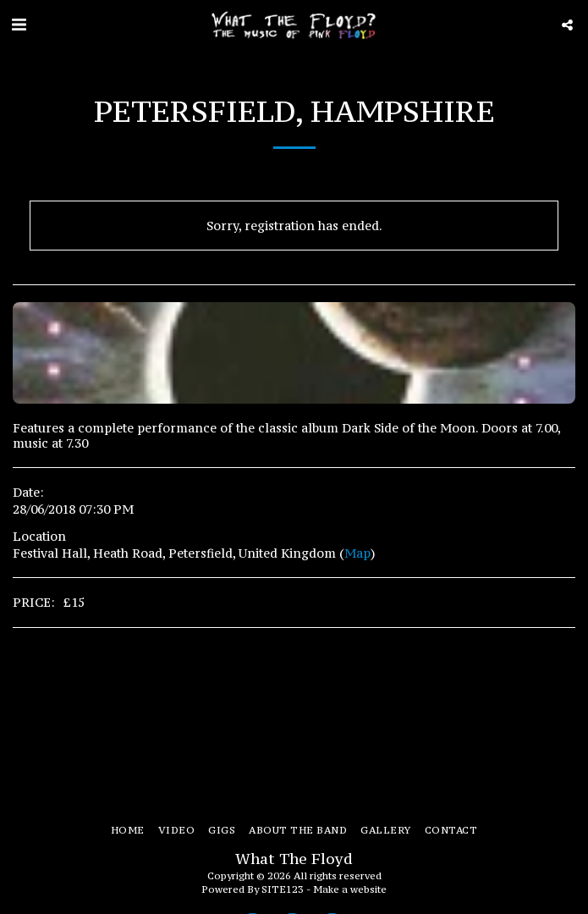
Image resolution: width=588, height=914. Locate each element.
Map (357, 553)
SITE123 (283, 889)
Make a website (350, 889)
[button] (19, 24)
